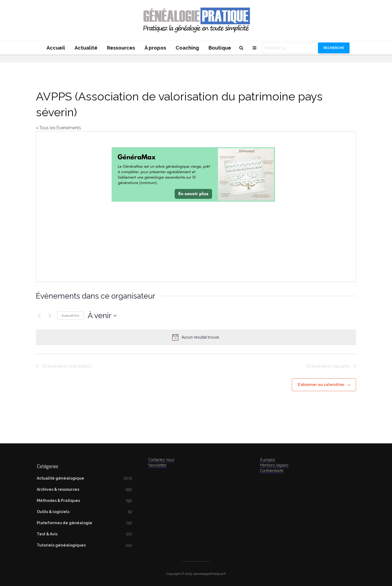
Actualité (86, 48)
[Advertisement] (193, 235)
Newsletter (157, 465)
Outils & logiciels (53, 512)
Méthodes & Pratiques (58, 501)
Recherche (334, 48)
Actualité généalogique (60, 478)
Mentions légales (274, 465)
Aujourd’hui (70, 315)
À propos (155, 48)
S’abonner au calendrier (321, 385)
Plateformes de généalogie (65, 523)
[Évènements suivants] (50, 316)
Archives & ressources (58, 489)
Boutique (220, 48)
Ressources (121, 48)
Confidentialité (272, 471)
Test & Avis (47, 534)
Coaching (187, 48)
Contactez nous (161, 460)
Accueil (56, 48)
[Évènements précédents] (39, 316)
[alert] (196, 337)
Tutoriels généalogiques (61, 545)
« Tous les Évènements (59, 128)
